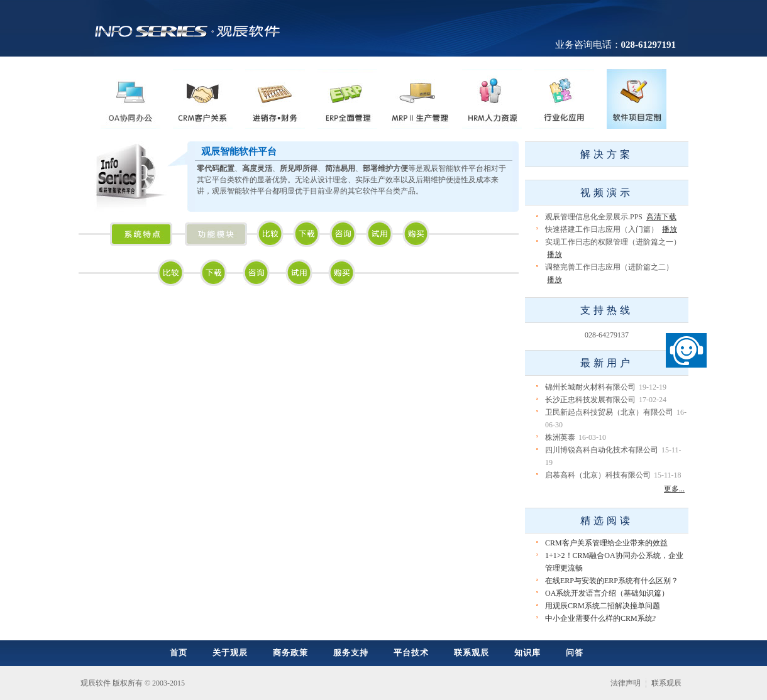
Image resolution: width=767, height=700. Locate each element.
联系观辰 (472, 653)
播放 (670, 229)
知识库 (527, 653)
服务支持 (351, 653)
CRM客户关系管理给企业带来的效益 (606, 543)
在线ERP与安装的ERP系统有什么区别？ (612, 581)
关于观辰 (230, 653)
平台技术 (411, 653)
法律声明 (626, 683)
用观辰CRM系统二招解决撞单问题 (603, 606)
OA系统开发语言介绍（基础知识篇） (607, 593)
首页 (179, 653)
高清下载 (661, 217)
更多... (674, 489)
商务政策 (290, 653)
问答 (575, 653)
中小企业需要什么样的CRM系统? (600, 618)
